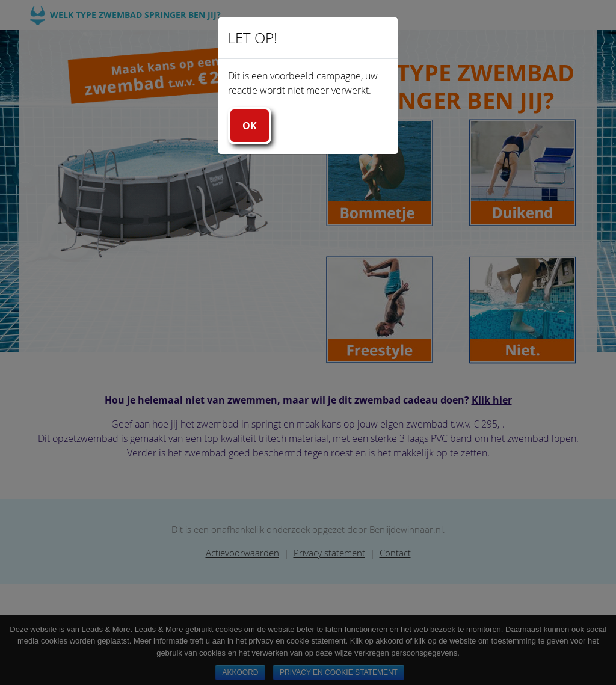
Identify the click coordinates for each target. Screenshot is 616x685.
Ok (250, 126)
